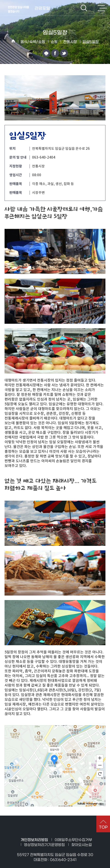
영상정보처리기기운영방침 (44, 845)
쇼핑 (54, 42)
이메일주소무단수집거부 (73, 840)
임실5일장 (91, 42)
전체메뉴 (102, 8)
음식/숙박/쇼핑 (33, 42)
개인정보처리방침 (34, 840)
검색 (84, 8)
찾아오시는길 (82, 845)
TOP (103, 827)
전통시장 (70, 42)
